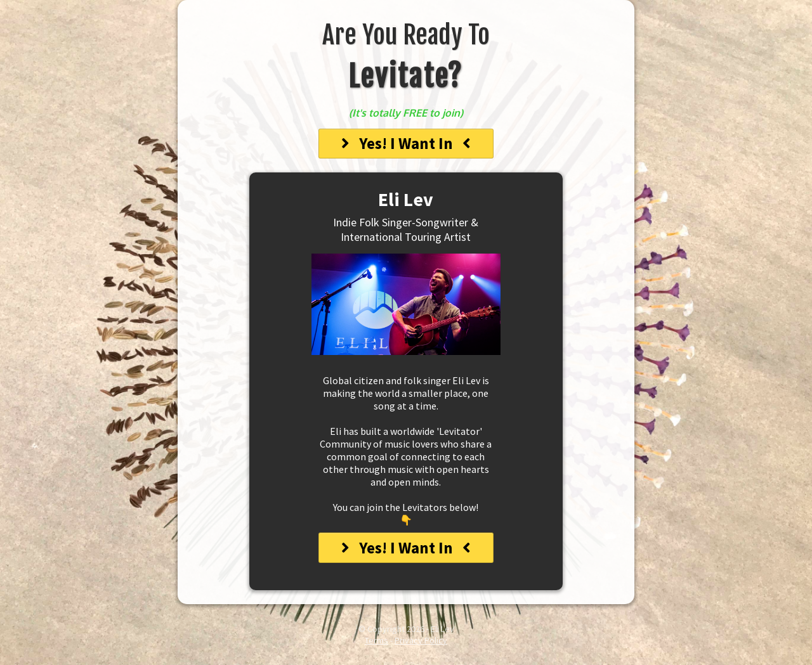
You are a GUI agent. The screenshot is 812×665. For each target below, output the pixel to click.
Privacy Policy (421, 640)
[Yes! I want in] (406, 144)
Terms (377, 640)
